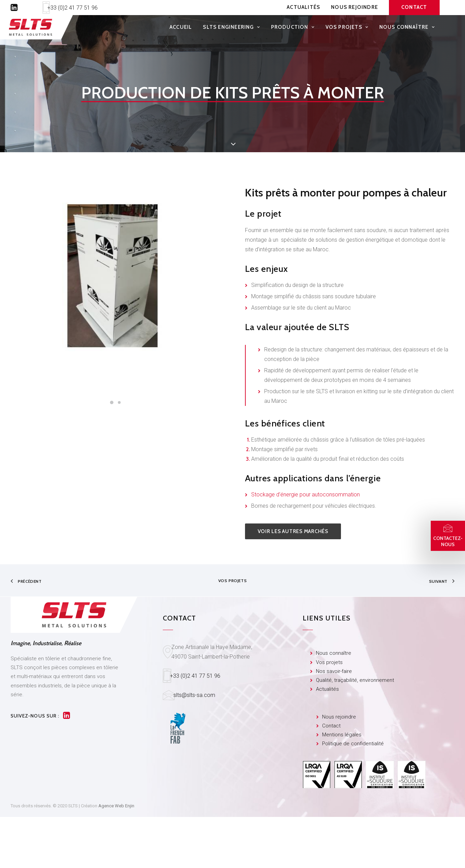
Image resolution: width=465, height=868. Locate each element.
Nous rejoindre (354, 7)
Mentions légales (342, 735)
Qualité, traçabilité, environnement (355, 680)
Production (293, 29)
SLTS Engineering (231, 29)
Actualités (303, 7)
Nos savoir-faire (334, 671)
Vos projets (347, 29)
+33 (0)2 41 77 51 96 (72, 8)
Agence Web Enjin (116, 806)
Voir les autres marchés (293, 531)
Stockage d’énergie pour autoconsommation (305, 495)
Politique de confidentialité (353, 744)
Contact (331, 726)
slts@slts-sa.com (194, 695)
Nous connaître (407, 29)
